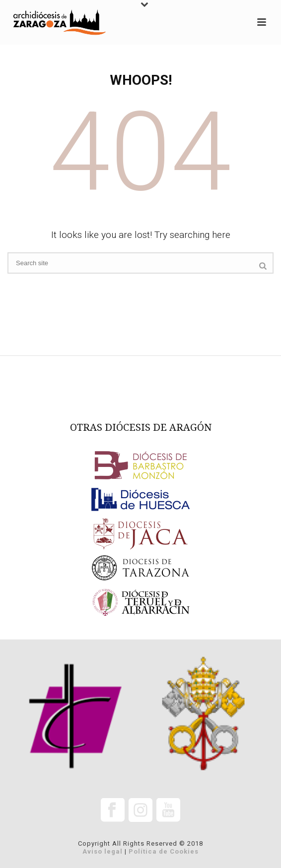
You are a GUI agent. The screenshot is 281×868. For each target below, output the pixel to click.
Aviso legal (103, 851)
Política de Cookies (164, 851)
